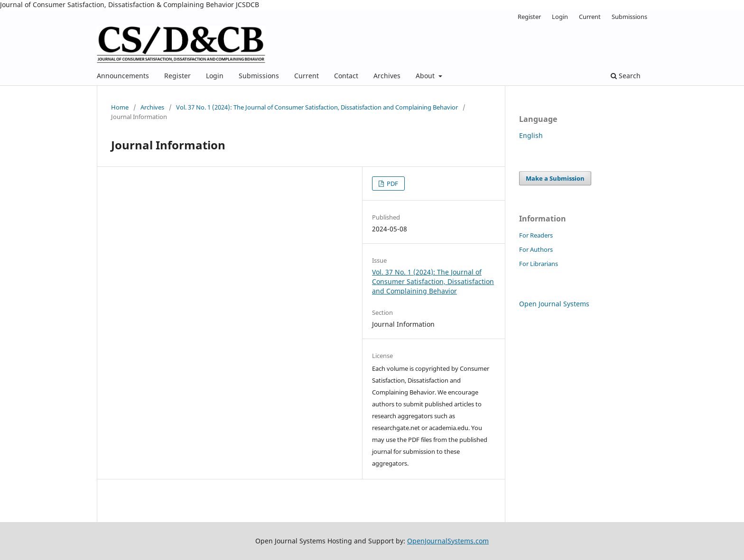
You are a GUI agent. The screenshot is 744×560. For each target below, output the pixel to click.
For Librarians (539, 264)
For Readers (536, 235)
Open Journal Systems (554, 304)
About (426, 76)
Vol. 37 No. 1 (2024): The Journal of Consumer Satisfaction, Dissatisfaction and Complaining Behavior (317, 107)
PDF (392, 184)
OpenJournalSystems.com (448, 541)
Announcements (123, 76)
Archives (387, 76)
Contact (346, 76)
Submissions (259, 76)
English (531, 135)
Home (120, 107)
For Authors (536, 249)
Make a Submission (555, 178)
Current (307, 76)
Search (626, 76)
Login (215, 76)
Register (177, 76)
